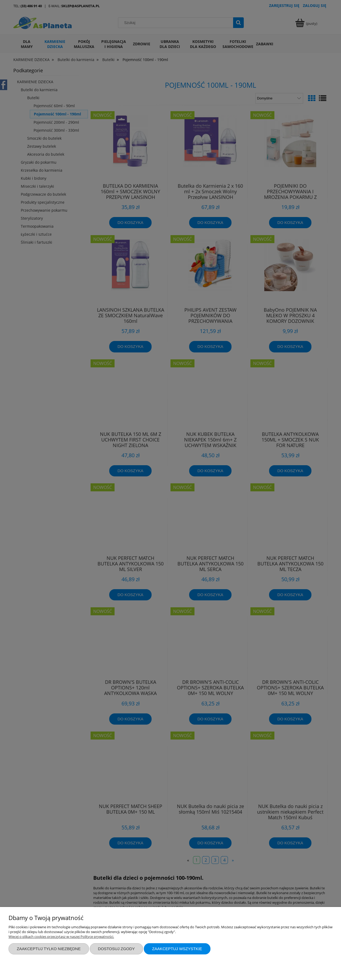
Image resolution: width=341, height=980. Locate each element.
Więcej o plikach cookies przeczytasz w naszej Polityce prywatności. (61, 937)
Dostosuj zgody (116, 949)
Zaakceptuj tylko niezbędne (49, 949)
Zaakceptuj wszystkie (177, 949)
